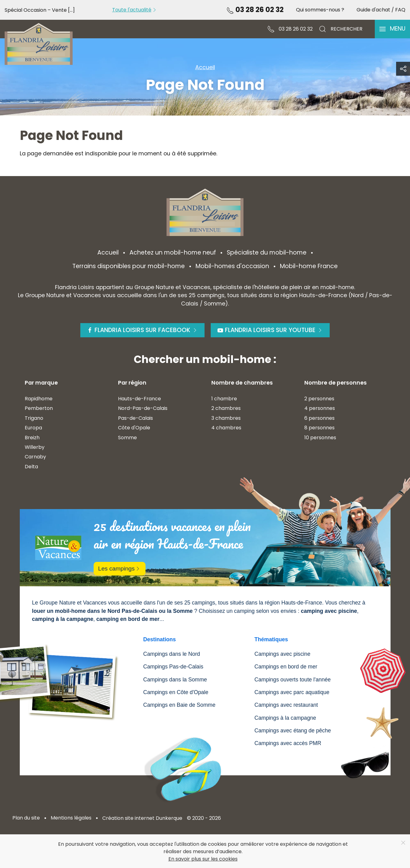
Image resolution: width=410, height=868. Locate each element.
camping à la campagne (63, 619)
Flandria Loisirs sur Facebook (142, 330)
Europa (33, 428)
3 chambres (226, 418)
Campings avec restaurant (286, 705)
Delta (31, 467)
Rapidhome (39, 399)
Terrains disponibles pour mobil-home (129, 266)
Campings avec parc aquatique (292, 692)
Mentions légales (71, 818)
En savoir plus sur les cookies (203, 859)
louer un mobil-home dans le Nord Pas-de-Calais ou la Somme (112, 611)
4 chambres (226, 428)
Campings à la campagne (285, 718)
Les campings (120, 569)
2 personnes (319, 399)
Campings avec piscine (283, 654)
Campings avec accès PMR (288, 743)
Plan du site (26, 818)
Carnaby (35, 457)
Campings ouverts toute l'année (293, 680)
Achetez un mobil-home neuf (173, 253)
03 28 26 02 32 (255, 10)
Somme (127, 438)
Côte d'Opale (134, 428)
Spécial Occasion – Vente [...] (40, 10)
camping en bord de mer (128, 619)
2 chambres (226, 408)
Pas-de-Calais (135, 418)
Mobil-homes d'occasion (232, 266)
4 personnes (320, 408)
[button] (392, 29)
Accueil (108, 253)
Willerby (35, 447)
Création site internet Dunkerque (142, 818)
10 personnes (320, 438)
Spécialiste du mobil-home (267, 253)
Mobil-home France (309, 266)
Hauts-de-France (139, 399)
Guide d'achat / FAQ (381, 10)
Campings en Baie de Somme (180, 705)
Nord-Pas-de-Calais (143, 408)
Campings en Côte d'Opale (176, 692)
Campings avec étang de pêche (293, 731)
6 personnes (319, 418)
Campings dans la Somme (175, 680)
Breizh (32, 438)
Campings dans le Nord (172, 654)
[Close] (403, 843)
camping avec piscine (329, 611)
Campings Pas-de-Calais (173, 667)
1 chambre (224, 399)
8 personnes (319, 428)
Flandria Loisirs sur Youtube (270, 330)
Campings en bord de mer (286, 667)
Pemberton (39, 408)
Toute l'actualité (135, 10)
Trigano (34, 418)
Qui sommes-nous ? (320, 10)
